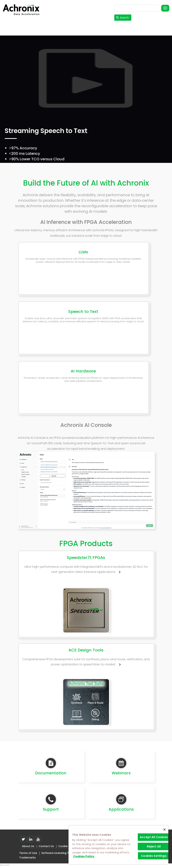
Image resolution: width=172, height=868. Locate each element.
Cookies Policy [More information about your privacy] (84, 856)
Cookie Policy (67, 846)
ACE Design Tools (86, 650)
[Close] (164, 830)
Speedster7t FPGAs (86, 558)
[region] (118, 845)
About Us (28, 846)
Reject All (154, 846)
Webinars (121, 773)
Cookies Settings (154, 856)
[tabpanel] (86, 106)
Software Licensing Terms (59, 853)
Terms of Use (28, 853)
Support (51, 809)
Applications (121, 809)
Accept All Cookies (154, 837)
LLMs (83, 252)
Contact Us (46, 846)
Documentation (51, 773)
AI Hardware (83, 371)
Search (123, 18)
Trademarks (27, 858)
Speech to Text (83, 312)
